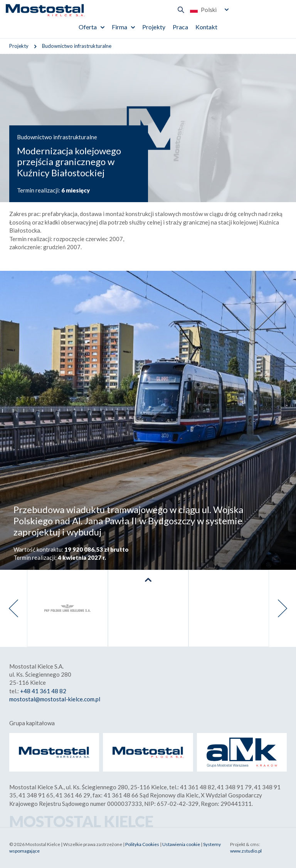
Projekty (154, 27)
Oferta (88, 27)
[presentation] (13, 608)
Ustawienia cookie (181, 844)
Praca (180, 27)
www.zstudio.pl (246, 851)
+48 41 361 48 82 (43, 691)
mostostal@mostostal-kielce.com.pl (55, 699)
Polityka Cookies (142, 844)
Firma (119, 27)
